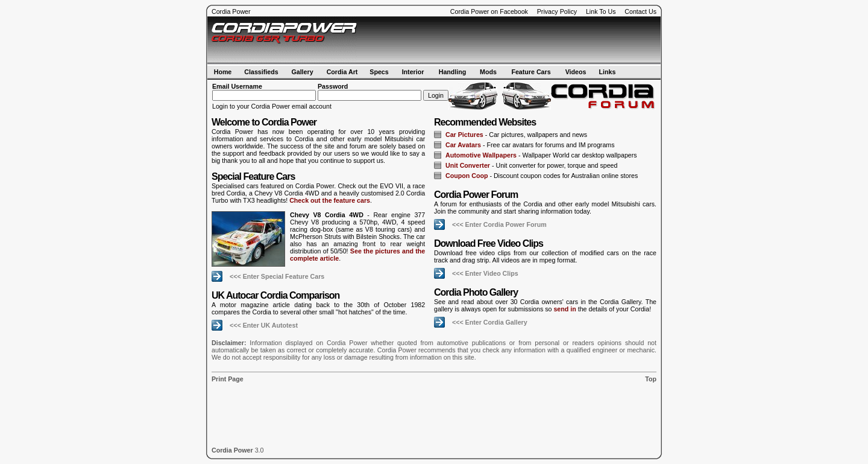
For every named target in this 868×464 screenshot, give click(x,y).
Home (223, 72)
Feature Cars (531, 72)
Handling (453, 72)
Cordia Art (342, 72)
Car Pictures (464, 135)
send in (565, 309)
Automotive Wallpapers (481, 155)
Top (651, 379)
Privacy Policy (557, 11)
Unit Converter (468, 165)
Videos (576, 72)
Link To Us (601, 11)
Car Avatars (463, 145)
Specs (379, 72)
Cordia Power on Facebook (489, 11)
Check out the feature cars (330, 200)
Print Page (228, 379)
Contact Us (640, 11)
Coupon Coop (467, 176)
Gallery (302, 72)
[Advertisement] (516, 40)
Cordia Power (231, 11)
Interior (413, 72)
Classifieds (261, 72)
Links (608, 72)
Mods (488, 72)
